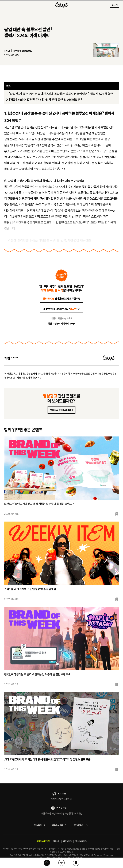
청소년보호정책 (81, 841)
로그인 (114, 5)
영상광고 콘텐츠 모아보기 (61, 410)
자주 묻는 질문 (60, 825)
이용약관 (56, 841)
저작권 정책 (67, 841)
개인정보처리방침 (43, 841)
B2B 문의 (40, 825)
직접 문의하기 (81, 825)
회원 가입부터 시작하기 (61, 324)
